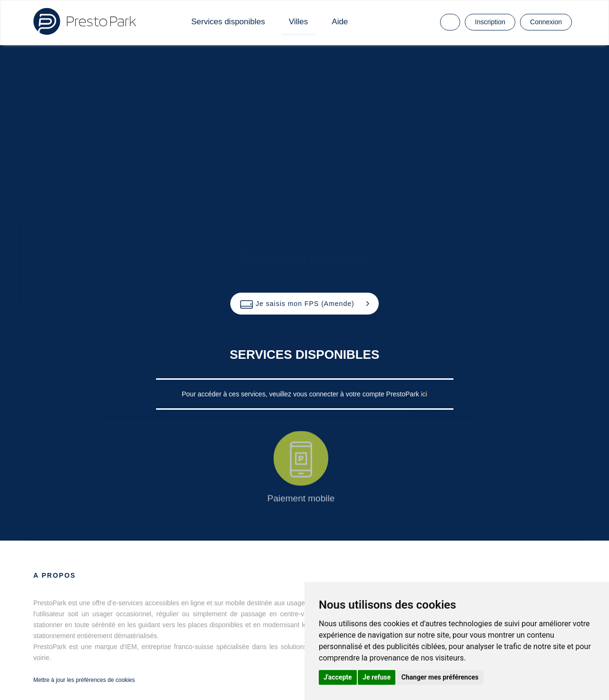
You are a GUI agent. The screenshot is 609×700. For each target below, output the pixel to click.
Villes (298, 22)
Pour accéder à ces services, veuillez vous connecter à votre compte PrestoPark (301, 394)
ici (424, 394)
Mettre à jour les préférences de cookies (84, 680)
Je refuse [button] (377, 677)
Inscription (490, 22)
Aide (340, 22)
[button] (304, 304)
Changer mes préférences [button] (440, 677)
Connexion (546, 22)
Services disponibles (228, 22)
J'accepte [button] (338, 677)
